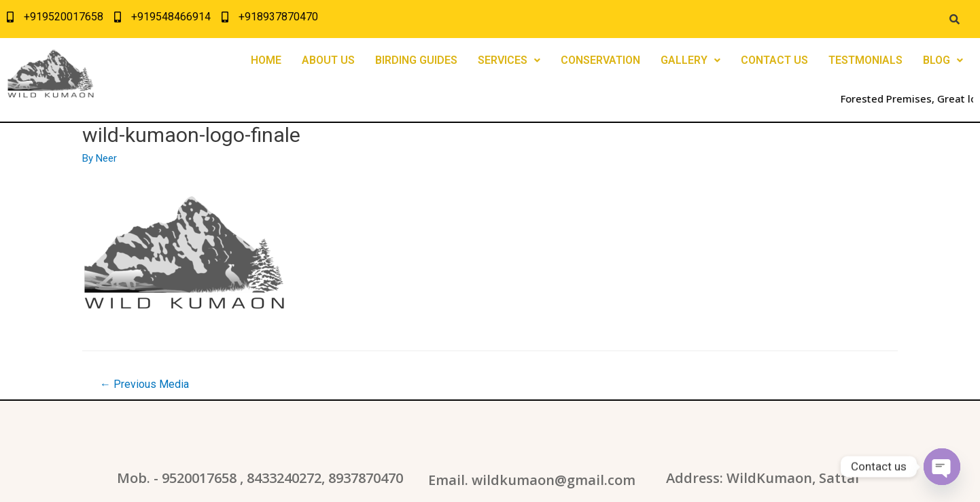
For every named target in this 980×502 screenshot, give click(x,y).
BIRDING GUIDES (416, 60)
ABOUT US (328, 60)
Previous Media (144, 384)
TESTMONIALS (865, 60)
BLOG (943, 60)
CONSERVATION (600, 60)
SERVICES (509, 60)
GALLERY (690, 60)
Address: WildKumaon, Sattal (763, 478)
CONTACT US (774, 60)
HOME (266, 60)
